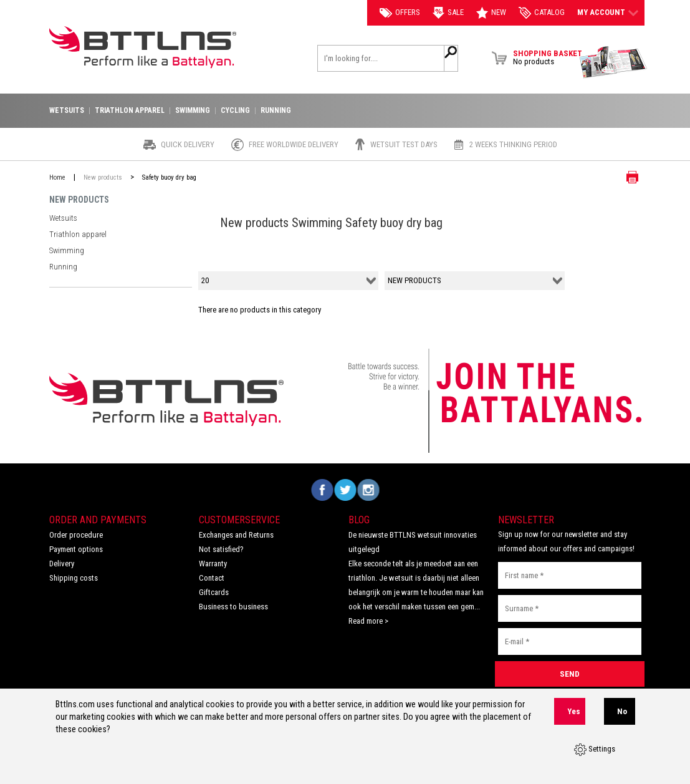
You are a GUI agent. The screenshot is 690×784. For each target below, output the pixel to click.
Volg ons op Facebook (322, 490)
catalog (542, 13)
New (491, 13)
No (622, 718)
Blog (359, 520)
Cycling (235, 111)
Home (57, 177)
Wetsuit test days (404, 145)
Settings (595, 753)
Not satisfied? (221, 549)
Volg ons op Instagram (368, 490)
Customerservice (239, 520)
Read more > (368, 621)
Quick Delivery (188, 145)
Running (62, 255)
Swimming (66, 242)
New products (103, 177)
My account (608, 12)
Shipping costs (74, 578)
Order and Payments (98, 520)
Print (622, 177)
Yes (574, 718)
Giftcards (214, 592)
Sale (448, 13)
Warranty (213, 564)
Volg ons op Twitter (345, 490)
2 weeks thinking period (513, 145)
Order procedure (76, 535)
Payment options (76, 549)
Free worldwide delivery (294, 145)
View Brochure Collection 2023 (613, 62)
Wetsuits (64, 216)
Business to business (233, 607)
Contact (212, 578)
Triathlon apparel (77, 229)
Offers (400, 12)
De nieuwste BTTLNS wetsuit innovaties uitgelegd (413, 542)
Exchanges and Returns (236, 535)
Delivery (62, 564)
